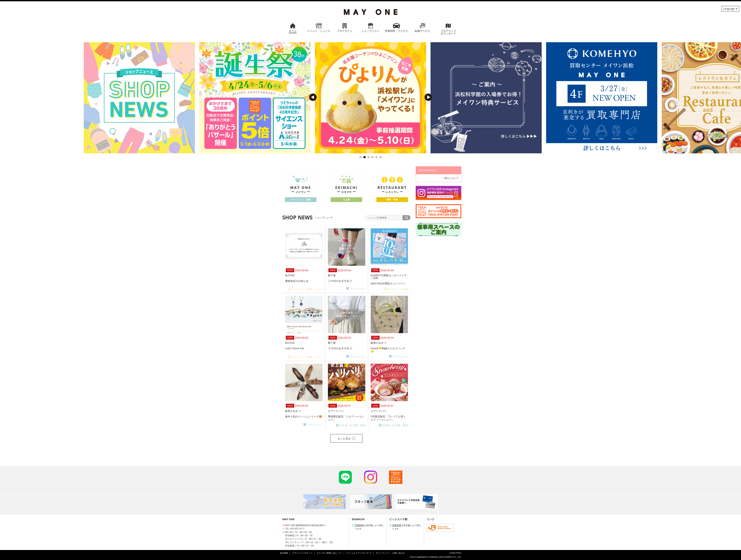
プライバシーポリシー (302, 553)
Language (729, 9)
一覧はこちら (450, 178)
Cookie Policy (455, 553)
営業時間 (359, 525)
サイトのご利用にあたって (329, 553)
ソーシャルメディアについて (359, 553)
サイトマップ (382, 553)
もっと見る (347, 438)
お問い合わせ (398, 553)
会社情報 (284, 553)
